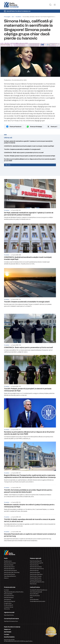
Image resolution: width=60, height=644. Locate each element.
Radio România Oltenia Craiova (37, 569)
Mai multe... (8, 165)
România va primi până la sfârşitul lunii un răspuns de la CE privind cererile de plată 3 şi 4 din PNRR (30, 160)
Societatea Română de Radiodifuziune (39, 590)
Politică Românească (9, 598)
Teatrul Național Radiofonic (10, 576)
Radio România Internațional (10, 571)
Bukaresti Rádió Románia (36, 578)
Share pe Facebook (15, 127)
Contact (7, 634)
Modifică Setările (9, 637)
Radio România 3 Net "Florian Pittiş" (12, 572)
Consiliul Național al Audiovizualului (38, 601)
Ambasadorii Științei (9, 607)
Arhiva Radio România (9, 596)
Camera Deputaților (34, 599)
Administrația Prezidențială (36, 592)
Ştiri (13, 17)
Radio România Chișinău (10, 574)
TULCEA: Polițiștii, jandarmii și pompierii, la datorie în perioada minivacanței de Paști (30, 156)
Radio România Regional (10, 601)
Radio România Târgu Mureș (36, 574)
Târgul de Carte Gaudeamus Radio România (14, 592)
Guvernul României (34, 594)
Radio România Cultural (9, 567)
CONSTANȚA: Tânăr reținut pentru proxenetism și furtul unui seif (30, 153)
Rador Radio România (9, 615)
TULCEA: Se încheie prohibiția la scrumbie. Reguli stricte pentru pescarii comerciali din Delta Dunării (30, 491)
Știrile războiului (8, 599)
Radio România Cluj (34, 565)
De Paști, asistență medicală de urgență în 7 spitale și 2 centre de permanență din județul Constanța (30, 142)
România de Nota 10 (8, 605)
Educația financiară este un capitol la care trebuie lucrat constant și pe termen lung (30, 535)
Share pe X (54, 127)
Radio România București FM (36, 563)
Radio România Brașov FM (36, 561)
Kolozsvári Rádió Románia (36, 580)
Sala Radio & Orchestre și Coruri (11, 621)
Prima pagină (7, 17)
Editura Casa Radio (8, 594)
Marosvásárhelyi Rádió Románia (37, 582)
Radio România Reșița (35, 572)
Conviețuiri (6, 590)
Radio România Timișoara (36, 576)
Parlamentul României (35, 596)
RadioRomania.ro (8, 561)
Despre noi (7, 629)
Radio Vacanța (33, 584)
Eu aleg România (8, 603)
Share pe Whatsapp (36, 127)
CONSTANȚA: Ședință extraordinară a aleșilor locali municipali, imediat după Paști (30, 146)
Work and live (7, 609)
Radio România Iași (34, 571)
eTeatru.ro (6, 578)
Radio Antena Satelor (9, 565)
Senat (31, 598)
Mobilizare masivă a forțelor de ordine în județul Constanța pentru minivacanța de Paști (30, 506)
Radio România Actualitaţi (10, 563)
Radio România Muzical (9, 569)
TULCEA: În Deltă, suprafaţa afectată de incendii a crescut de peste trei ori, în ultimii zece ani (30, 521)
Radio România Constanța (36, 567)
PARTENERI (8, 632)
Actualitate (18, 17)
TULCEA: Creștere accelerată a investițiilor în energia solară (30, 149)
